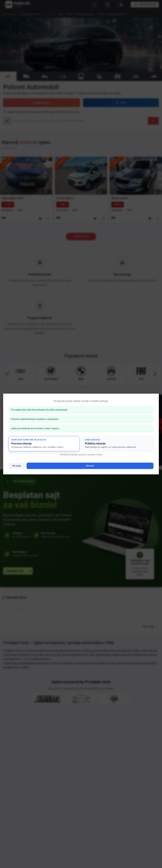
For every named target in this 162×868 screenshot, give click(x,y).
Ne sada (17, 466)
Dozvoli (90, 466)
